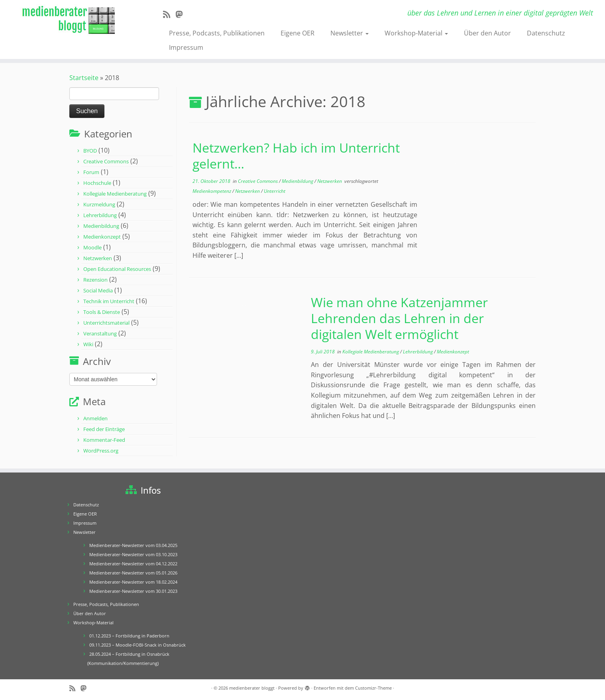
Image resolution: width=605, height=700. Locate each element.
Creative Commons (106, 161)
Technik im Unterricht (109, 301)
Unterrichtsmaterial (106, 323)
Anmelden (95, 418)
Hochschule (97, 183)
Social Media (98, 290)
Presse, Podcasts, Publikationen (217, 33)
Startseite (84, 78)
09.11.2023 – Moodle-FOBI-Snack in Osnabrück (137, 645)
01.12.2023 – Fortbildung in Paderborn (129, 636)
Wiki (88, 344)
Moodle (92, 247)
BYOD (90, 151)
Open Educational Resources (117, 269)
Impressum (186, 47)
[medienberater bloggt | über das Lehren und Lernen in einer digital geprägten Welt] (70, 21)
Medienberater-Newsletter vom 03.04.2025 (133, 545)
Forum (91, 172)
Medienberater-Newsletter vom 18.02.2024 (133, 582)
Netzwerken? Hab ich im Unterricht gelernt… (296, 156)
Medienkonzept (102, 237)
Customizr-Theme (373, 688)
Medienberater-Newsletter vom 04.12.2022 (133, 564)
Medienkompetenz (212, 191)
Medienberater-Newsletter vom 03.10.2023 (133, 554)
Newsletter (350, 33)
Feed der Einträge (104, 429)
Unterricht (275, 191)
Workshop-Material (416, 33)
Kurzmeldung (99, 204)
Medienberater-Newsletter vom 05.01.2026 (133, 573)
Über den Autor (487, 33)
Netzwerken (98, 258)
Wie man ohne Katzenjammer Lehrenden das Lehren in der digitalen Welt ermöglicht (399, 318)
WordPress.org (101, 451)
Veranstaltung (100, 333)
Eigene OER (298, 33)
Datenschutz (546, 33)
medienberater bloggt (252, 688)
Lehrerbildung (100, 215)
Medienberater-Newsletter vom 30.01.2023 (133, 591)
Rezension (95, 280)
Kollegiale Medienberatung (115, 194)
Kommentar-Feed (104, 440)
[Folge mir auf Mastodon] (182, 14)
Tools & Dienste (102, 312)
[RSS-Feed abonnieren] (169, 14)
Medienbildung (101, 226)
